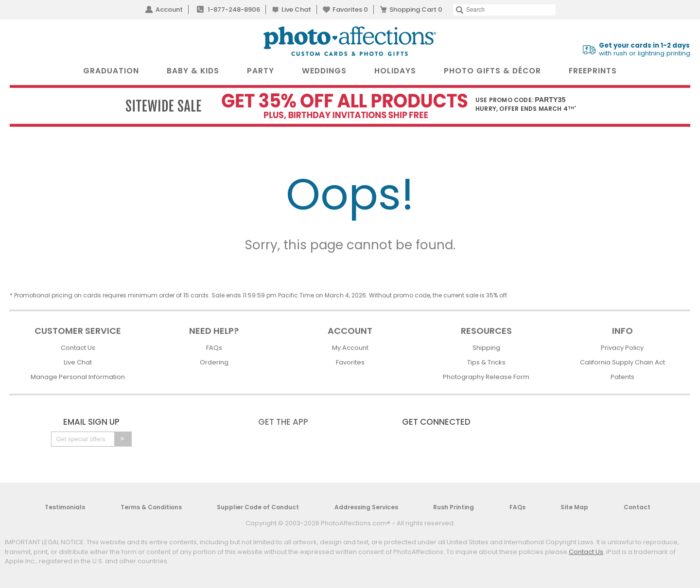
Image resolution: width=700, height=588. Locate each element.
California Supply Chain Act (622, 362)
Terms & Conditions (151, 507)
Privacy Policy (622, 348)
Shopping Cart (416, 9)
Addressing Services (366, 507)
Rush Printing (454, 507)
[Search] (504, 10)
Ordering (214, 362)
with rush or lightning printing (645, 50)
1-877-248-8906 (234, 9)
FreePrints (593, 71)
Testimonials (65, 507)
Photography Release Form (486, 377)
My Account (350, 348)
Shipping (486, 348)
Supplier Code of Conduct (258, 507)
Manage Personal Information (78, 377)
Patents (622, 377)
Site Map (574, 507)
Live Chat (296, 9)
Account (169, 9)
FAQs (214, 348)
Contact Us (78, 348)
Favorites (350, 9)
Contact (637, 507)
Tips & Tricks (486, 362)
